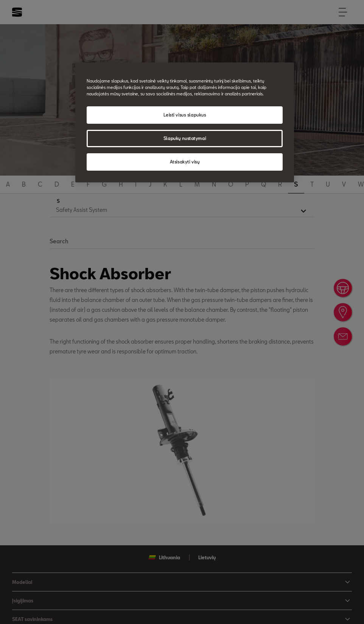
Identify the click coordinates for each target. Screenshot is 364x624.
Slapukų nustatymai (185, 138)
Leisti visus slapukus (185, 115)
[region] (184, 122)
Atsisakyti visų (185, 162)
